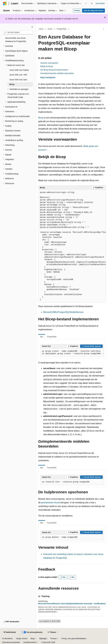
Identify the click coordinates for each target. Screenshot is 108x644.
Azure (50, 29)
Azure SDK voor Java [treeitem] (18, 80)
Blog (32, 638)
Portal (77, 10)
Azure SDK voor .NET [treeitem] (18, 75)
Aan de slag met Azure (94, 10)
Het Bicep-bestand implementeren (54, 70)
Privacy (53, 638)
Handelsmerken (30, 642)
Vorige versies (22, 638)
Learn (41, 29)
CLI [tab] (42, 337)
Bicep (41, 118)
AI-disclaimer (7, 638)
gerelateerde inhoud (50, 503)
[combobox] (18, 32)
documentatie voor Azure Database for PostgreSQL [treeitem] (16, 40)
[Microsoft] (5, 4)
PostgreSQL (62, 29)
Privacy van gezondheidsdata (73, 638)
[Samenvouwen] (32, 27)
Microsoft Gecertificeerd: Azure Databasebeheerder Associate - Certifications (72, 604)
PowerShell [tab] (52, 337)
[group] (72, 246)
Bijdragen (43, 638)
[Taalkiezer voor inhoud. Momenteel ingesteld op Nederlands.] (10, 632)
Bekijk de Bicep (47, 66)
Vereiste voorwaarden (49, 63)
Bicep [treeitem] (12, 84)
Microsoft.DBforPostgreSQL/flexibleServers (63, 312)
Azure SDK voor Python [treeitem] (19, 70)
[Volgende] (86, 3)
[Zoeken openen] (92, 4)
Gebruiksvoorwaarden (11, 642)
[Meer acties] (104, 29)
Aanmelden (100, 3)
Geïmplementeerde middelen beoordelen (57, 73)
